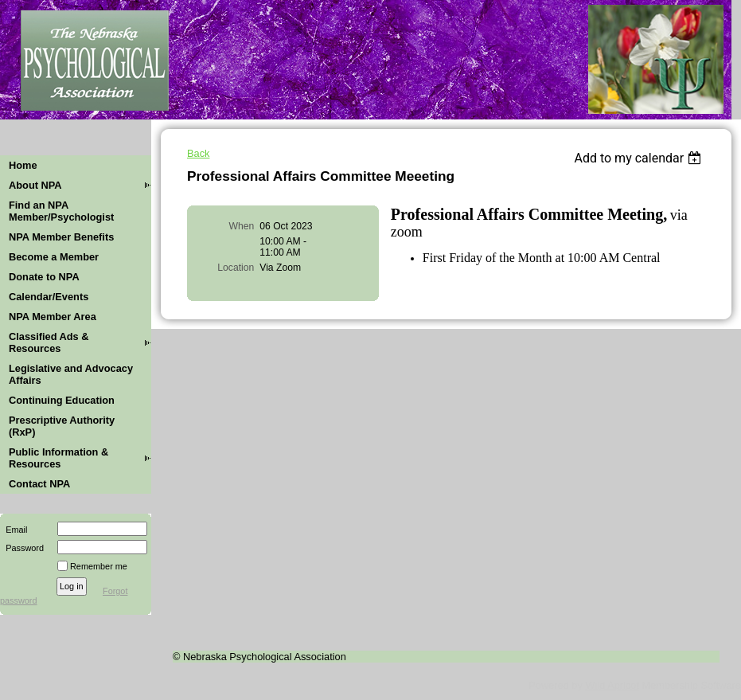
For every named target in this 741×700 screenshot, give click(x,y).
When (242, 226)
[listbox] (640, 158)
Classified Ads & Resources (49, 342)
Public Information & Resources (58, 458)
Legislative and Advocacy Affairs (71, 374)
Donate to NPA (44, 277)
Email (14, 530)
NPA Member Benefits (61, 237)
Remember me (99, 566)
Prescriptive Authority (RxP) (62, 426)
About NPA (35, 185)
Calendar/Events (49, 297)
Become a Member (54, 257)
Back (198, 153)
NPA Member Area (53, 317)
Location (236, 268)
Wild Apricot (612, 685)
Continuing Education (62, 400)
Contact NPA (39, 484)
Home (23, 165)
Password (22, 548)
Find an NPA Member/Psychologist (61, 211)
